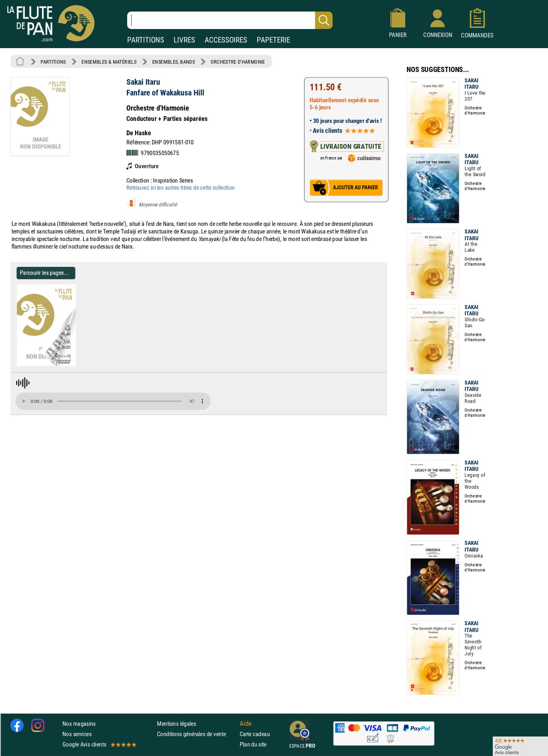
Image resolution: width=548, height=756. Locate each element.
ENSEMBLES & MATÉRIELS (109, 62)
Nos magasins (79, 724)
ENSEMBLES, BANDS (173, 62)
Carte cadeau (255, 734)
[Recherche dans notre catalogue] (230, 20)
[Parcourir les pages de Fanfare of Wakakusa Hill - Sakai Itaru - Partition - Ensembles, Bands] (73, 364)
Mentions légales (176, 724)
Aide (246, 723)
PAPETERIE (273, 40)
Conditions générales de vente (197, 734)
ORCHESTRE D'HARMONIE (238, 62)
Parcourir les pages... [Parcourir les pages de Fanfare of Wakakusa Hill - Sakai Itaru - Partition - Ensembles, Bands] (44, 273)
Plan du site (253, 744)
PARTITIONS (146, 40)
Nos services (77, 734)
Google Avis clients (99, 744)
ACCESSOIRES (226, 40)
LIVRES (184, 40)
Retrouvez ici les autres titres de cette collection (180, 188)
